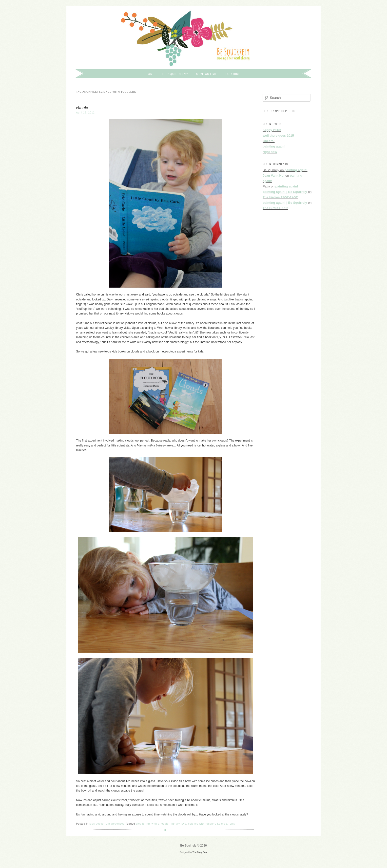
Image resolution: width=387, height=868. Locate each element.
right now (270, 152)
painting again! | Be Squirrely (285, 192)
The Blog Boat (200, 852)
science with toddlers (202, 824)
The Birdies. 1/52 (275, 208)
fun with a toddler (158, 824)
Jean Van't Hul (273, 175)
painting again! (274, 146)
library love (179, 824)
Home (150, 74)
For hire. (233, 74)
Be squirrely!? (175, 74)
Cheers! (269, 141)
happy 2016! (272, 130)
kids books (97, 824)
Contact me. (207, 74)
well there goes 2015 (278, 136)
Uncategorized (115, 824)
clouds (82, 108)
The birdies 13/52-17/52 (280, 197)
